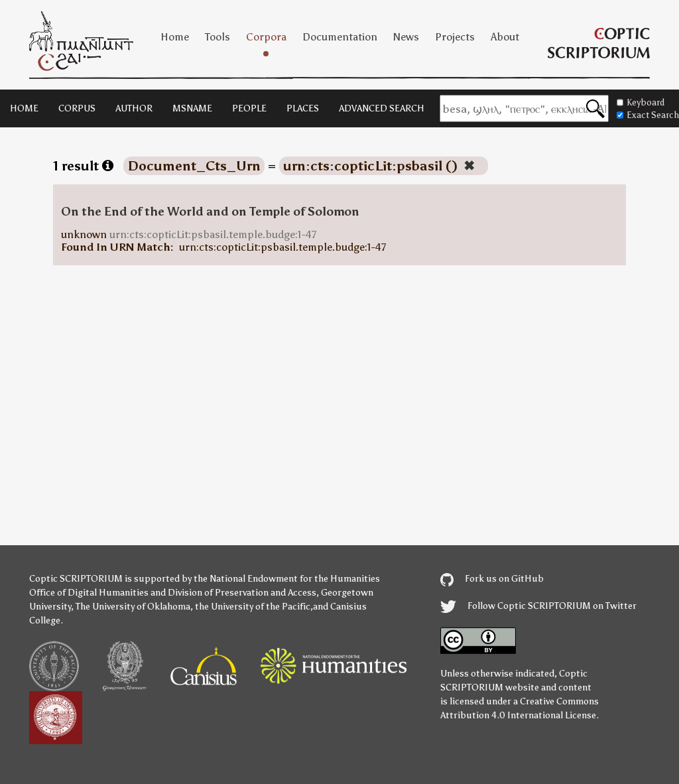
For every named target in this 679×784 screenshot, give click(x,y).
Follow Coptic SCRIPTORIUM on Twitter (538, 606)
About (505, 37)
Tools (217, 37)
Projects (455, 37)
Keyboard (641, 102)
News (406, 37)
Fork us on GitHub (492, 579)
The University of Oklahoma (133, 607)
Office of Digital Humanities (89, 593)
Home (175, 37)
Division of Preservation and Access (242, 593)
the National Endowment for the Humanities (287, 579)
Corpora (266, 37)
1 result (83, 166)
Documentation (340, 37)
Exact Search (648, 115)
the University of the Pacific (253, 607)
